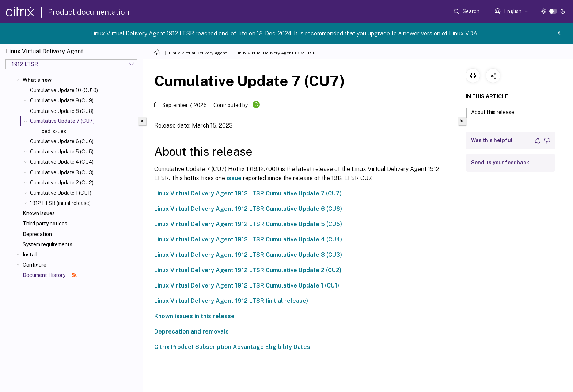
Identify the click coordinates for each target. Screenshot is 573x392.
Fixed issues (52, 131)
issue (234, 178)
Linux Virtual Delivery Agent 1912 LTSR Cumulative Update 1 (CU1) (247, 286)
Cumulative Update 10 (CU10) (64, 90)
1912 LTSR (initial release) (60, 203)
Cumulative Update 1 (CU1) (61, 193)
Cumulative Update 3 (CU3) (62, 172)
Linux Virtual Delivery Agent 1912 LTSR (276, 53)
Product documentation (89, 12)
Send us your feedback (500, 163)
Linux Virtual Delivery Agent (198, 53)
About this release (497, 111)
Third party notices (45, 224)
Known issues (39, 213)
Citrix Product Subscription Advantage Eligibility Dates (232, 347)
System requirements (48, 244)
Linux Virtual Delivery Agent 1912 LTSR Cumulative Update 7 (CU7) (248, 193)
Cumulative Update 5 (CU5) (62, 152)
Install (30, 255)
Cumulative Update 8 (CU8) (62, 111)
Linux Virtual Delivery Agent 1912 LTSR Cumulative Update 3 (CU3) (248, 255)
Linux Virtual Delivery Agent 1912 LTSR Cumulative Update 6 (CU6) (248, 209)
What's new (37, 80)
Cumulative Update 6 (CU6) (62, 141)
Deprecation (37, 234)
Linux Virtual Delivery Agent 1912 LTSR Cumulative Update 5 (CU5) (248, 224)
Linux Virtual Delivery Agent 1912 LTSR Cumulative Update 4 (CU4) (248, 239)
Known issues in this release (194, 316)
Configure (35, 265)
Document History (50, 275)
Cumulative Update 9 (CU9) (62, 100)
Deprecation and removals (191, 332)
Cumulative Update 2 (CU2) (62, 183)
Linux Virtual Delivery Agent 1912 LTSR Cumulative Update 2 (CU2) (248, 270)
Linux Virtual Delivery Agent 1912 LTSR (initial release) (231, 301)
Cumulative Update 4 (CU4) (62, 162)
